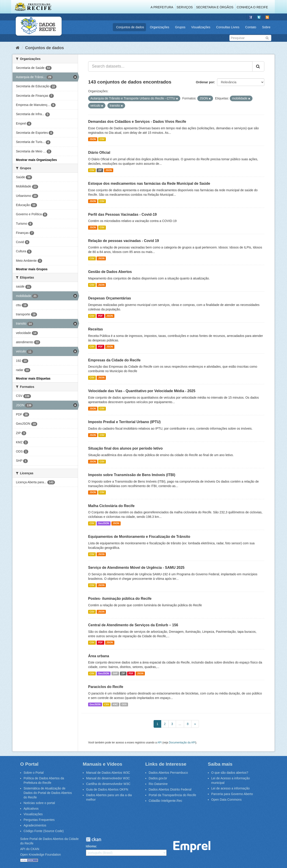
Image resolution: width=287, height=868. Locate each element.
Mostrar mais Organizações (36, 160)
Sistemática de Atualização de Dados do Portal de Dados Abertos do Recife (48, 793)
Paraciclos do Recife (106, 687)
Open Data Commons (226, 800)
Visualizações (201, 27)
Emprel (192, 847)
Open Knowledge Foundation (40, 855)
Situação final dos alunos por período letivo (125, 448)
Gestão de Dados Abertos (110, 272)
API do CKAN (30, 849)
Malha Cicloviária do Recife (111, 506)
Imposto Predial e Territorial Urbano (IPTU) (124, 422)
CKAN (93, 839)
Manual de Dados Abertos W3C (108, 773)
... (180, 724)
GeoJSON (103, 523)
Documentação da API (182, 743)
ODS (124, 704)
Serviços (185, 7)
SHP (115, 673)
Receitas (96, 329)
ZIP (100, 170)
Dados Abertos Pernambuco (168, 773)
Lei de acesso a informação (230, 788)
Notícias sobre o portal (39, 803)
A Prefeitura (162, 7)
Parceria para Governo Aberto (232, 794)
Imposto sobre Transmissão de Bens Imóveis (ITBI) (132, 475)
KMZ (115, 704)
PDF (100, 316)
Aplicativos (31, 809)
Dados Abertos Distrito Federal (170, 789)
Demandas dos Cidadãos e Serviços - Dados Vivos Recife (137, 122)
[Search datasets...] (170, 66)
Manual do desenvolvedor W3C (108, 778)
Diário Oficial (99, 153)
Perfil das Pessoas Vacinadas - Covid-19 (122, 214)
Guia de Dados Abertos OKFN (107, 789)
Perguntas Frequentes (39, 820)
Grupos (180, 27)
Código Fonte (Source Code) (44, 831)
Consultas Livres (228, 27)
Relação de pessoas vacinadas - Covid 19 (124, 241)
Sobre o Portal (34, 773)
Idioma (91, 846)
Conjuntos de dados (130, 27)
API (160, 743)
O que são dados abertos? (230, 773)
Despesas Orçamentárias (110, 298)
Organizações (159, 27)
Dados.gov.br (158, 778)
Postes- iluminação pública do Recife (120, 599)
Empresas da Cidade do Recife (114, 360)
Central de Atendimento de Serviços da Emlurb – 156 (133, 625)
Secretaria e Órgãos (215, 7)
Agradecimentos (35, 825)
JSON (93, 139)
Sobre (266, 27)
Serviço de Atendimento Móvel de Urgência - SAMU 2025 (136, 568)
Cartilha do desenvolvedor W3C (108, 784)
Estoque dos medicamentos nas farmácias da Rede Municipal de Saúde (149, 183)
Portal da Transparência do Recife (172, 795)
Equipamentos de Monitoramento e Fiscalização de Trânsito (139, 537)
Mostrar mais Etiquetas (33, 378)
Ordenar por (205, 82)
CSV (102, 139)
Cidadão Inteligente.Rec (165, 801)
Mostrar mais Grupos (32, 269)
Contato (251, 27)
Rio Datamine (158, 784)
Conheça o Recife (252, 7)
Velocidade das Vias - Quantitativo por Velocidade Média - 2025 (142, 391)
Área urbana (99, 656)
